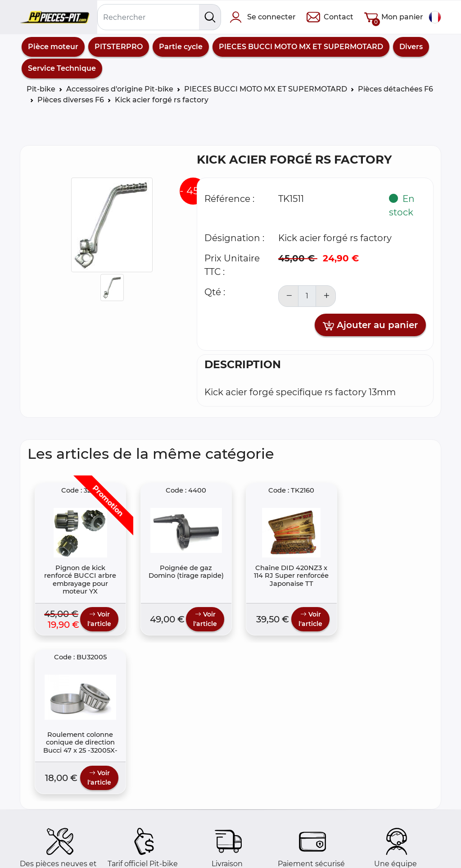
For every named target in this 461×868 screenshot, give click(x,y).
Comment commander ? (72, 857)
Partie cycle (181, 47)
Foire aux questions (62, 847)
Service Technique (62, 68)
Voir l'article (96, 623)
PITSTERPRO (119, 47)
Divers (411, 47)
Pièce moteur (53, 47)
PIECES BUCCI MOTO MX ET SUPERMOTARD (301, 47)
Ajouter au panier (370, 325)
